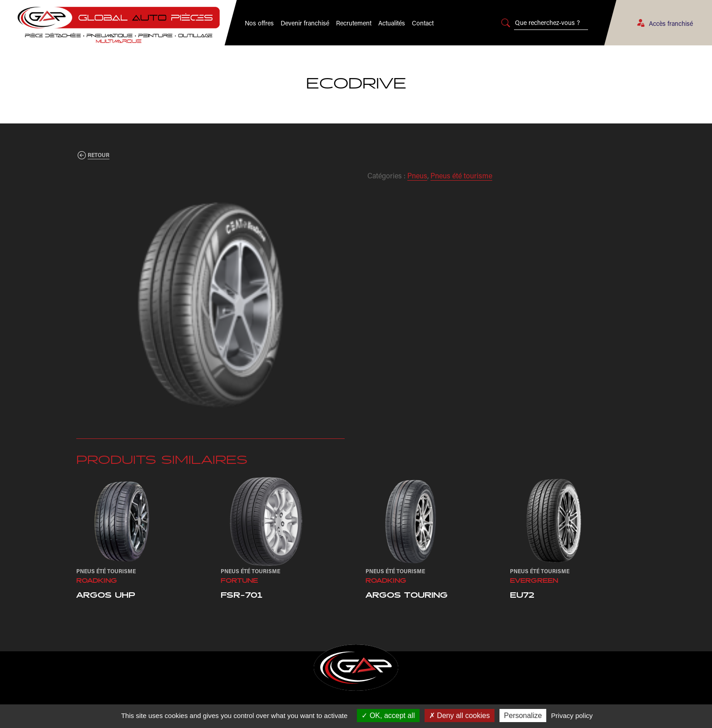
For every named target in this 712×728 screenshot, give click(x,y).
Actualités (392, 23)
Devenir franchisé (305, 23)
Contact (423, 23)
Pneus (417, 175)
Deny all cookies (460, 716)
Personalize (523, 716)
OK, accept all (388, 716)
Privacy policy (572, 716)
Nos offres (259, 23)
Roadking (97, 581)
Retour (99, 155)
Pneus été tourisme (461, 175)
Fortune (239, 581)
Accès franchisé (665, 23)
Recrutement (354, 23)
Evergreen (534, 581)
